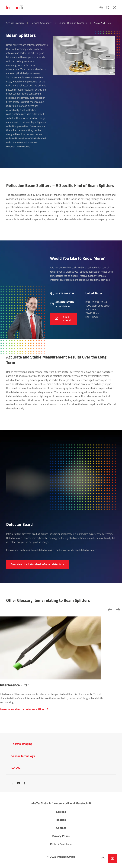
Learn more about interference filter (22, 709)
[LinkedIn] (13, 783)
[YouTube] (19, 783)
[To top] (103, 858)
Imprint (61, 820)
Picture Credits (59, 844)
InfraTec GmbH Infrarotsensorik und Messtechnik (61, 803)
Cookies (61, 812)
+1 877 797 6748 (65, 293)
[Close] (114, 7)
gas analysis (45, 380)
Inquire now (112, 858)
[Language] (101, 7)
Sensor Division (15, 23)
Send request (66, 319)
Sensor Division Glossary (73, 23)
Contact (61, 828)
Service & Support (41, 23)
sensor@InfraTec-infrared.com (65, 304)
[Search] (108, 7)
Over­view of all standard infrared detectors (37, 564)
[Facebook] (24, 783)
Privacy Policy (61, 836)
